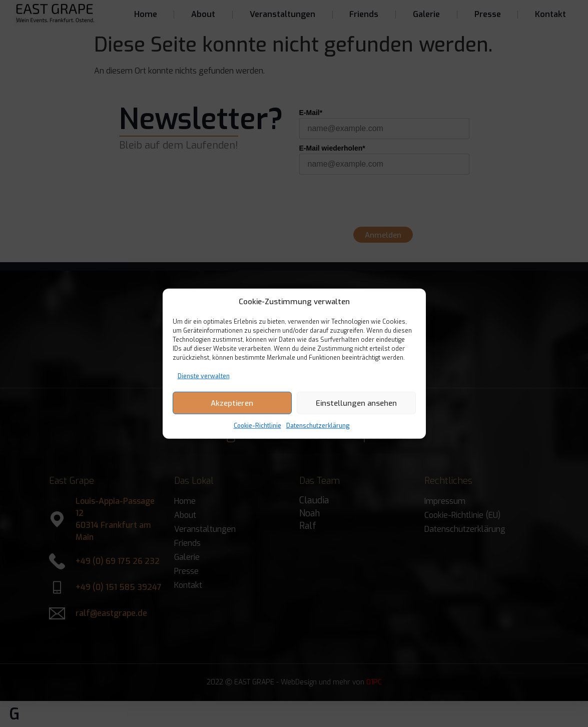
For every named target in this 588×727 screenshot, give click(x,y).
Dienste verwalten (204, 376)
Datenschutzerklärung (318, 426)
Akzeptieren (232, 403)
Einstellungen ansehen (356, 403)
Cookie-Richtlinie (257, 426)
